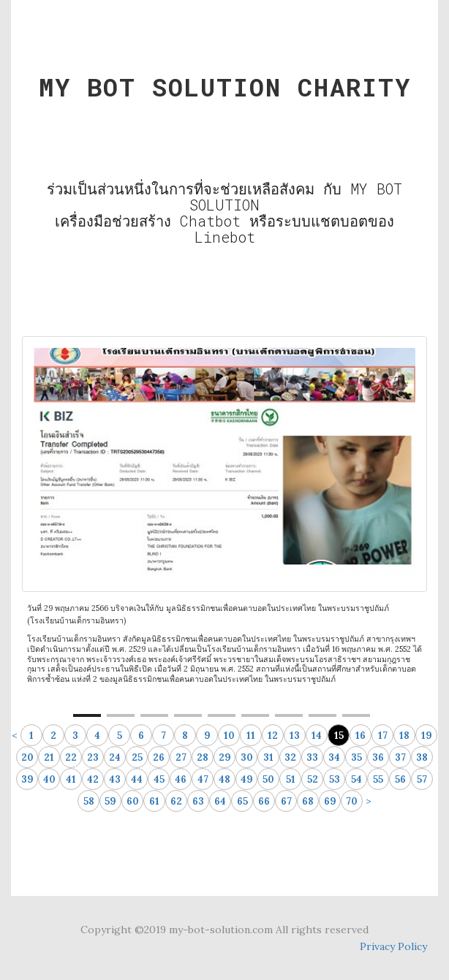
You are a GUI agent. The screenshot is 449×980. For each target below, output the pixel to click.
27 (181, 757)
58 (89, 801)
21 (49, 757)
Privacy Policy (393, 946)
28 (203, 757)
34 (334, 757)
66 (264, 801)
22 (71, 757)
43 (115, 779)
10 (229, 736)
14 (317, 736)
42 (93, 779)
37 (400, 757)
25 (137, 757)
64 (220, 801)
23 (93, 757)
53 (335, 779)
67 (286, 801)
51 (291, 779)
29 (225, 757)
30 (247, 757)
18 (404, 736)
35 (356, 757)
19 (427, 736)
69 (330, 801)
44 (137, 779)
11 (251, 736)
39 (27, 779)
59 (110, 801)
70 (352, 801)
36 (378, 757)
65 (242, 801)
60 (133, 801)
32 (290, 757)
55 (378, 779)
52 (313, 779)
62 (176, 801)
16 (361, 736)
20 (27, 757)
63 (198, 801)
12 (273, 736)
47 (203, 779)
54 (356, 779)
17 (383, 736)
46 (181, 779)
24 (115, 757)
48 (224, 779)
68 (308, 801)
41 (71, 779)
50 (268, 779)
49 (247, 779)
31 (268, 757)
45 (159, 779)
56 (400, 779)
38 (422, 757)
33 (312, 757)
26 (159, 757)
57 (422, 779)
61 (154, 801)
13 (295, 736)
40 (49, 779)
